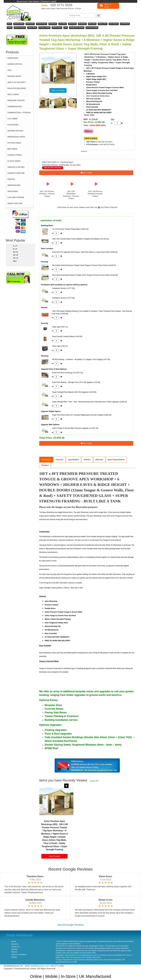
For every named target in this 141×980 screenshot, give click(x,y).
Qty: (112, 119)
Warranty (99, 460)
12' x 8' (16, 258)
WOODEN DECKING (15, 131)
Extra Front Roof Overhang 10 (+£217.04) (68, 373)
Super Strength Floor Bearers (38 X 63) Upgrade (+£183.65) (74, 392)
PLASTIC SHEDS (14, 161)
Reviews (45, 465)
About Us (15, 944)
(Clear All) (94, 781)
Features (60, 460)
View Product (54, 856)
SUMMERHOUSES (15, 107)
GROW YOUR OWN (15, 203)
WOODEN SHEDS (14, 76)
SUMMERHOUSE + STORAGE (19, 113)
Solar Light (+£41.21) (60, 346)
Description (46, 460)
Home (14, 941)
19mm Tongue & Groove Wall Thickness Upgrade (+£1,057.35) (75, 428)
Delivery (87, 460)
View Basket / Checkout (39, 1)
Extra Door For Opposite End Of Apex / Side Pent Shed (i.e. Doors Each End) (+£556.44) (85, 252)
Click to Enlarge (58, 90)
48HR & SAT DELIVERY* (17, 82)
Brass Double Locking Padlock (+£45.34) (67, 336)
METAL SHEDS (13, 94)
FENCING (11, 179)
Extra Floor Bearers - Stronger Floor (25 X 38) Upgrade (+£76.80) (76, 382)
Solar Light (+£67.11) (60, 327)
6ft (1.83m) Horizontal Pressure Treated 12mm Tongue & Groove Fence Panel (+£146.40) (85, 275)
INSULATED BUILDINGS (17, 88)
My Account (22, 1)
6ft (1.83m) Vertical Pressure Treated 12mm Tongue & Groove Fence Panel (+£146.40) (84, 265)
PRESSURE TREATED (16, 101)
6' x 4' (15, 246)
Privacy (14, 957)
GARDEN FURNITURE (16, 173)
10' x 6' (16, 252)
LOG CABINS (12, 119)
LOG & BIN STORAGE (16, 197)
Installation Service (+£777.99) (63, 288)
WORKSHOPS (13, 58)
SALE (10, 70)
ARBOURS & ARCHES (16, 167)
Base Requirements (116, 460)
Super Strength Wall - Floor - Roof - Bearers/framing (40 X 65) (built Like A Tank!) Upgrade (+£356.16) (90, 402)
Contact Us (16, 947)
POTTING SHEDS (14, 143)
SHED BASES (13, 191)
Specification (73, 460)
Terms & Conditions (19, 955)
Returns (14, 952)
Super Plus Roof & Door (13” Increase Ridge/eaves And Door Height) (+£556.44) (82, 415)
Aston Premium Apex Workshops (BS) (53, 823)
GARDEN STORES (15, 155)
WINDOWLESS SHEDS (16, 137)
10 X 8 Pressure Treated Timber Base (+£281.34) (70, 229)
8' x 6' (15, 249)
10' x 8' (16, 255)
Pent (15, 261)
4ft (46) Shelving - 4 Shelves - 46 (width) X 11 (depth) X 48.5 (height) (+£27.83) (81, 359)
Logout (53, 1)
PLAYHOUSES (13, 125)
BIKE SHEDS (12, 149)
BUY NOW (86, 173)
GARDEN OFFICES (15, 64)
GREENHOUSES (14, 185)
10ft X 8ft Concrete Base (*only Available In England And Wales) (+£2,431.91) (81, 239)
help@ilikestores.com (40, 966)
